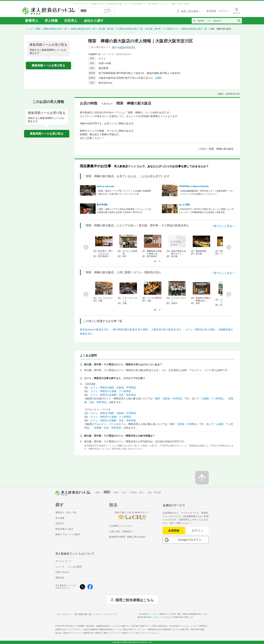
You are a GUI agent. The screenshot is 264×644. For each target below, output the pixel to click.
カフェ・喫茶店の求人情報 (200, 329)
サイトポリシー (64, 614)
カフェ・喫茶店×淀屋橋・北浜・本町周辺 (113, 395)
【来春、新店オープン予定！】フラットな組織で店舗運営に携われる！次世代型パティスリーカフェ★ (124, 192)
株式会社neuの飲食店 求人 (95, 329)
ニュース (60, 567)
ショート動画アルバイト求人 (136, 633)
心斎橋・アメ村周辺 (212, 399)
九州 (124, 492)
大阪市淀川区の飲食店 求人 (166, 329)
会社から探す (94, 21)
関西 (38, 29)
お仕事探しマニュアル (120, 526)
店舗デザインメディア (78, 633)
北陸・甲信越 (154, 492)
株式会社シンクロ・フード (155, 617)
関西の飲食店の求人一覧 (55, 29)
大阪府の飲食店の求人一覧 (83, 29)
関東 (98, 492)
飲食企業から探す (64, 529)
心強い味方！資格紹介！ (122, 531)
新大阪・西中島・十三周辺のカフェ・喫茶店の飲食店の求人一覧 (177, 29)
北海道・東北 (137, 492)
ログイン (198, 531)
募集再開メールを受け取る (48, 65)
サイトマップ (111, 614)
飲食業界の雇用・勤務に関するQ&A (127, 537)
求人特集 (51, 21)
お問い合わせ (62, 572)
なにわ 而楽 (184, 205)
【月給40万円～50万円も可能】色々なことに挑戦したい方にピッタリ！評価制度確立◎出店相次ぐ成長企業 (206, 211)
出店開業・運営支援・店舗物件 (98, 626)
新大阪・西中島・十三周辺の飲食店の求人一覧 (121, 29)
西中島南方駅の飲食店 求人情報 (130, 329)
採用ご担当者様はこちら (135, 600)
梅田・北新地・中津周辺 (169, 399)
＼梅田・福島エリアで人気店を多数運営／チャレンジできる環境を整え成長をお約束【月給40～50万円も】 (124, 211)
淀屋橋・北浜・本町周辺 (108, 428)
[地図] (159, 78)
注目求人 (71, 21)
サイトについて (63, 561)
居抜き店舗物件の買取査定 (108, 629)
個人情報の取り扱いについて (88, 614)
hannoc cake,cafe (106, 186)
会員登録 (174, 531)
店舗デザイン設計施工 (139, 626)
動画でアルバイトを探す (68, 534)
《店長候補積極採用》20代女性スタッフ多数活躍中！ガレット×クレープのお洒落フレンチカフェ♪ (206, 192)
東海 (116, 492)
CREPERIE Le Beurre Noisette (194, 186)
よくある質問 (75, 567)
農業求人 (104, 633)
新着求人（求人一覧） (67, 512)
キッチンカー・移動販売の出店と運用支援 (156, 629)
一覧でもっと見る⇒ (223, 226)
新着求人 (32, 21)
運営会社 (60, 578)
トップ (29, 29)
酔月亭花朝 (102, 205)
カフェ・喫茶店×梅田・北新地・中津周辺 (113, 388)
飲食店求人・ (174, 626)
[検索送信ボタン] (239, 21)
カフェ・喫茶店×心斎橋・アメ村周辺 (111, 391)
